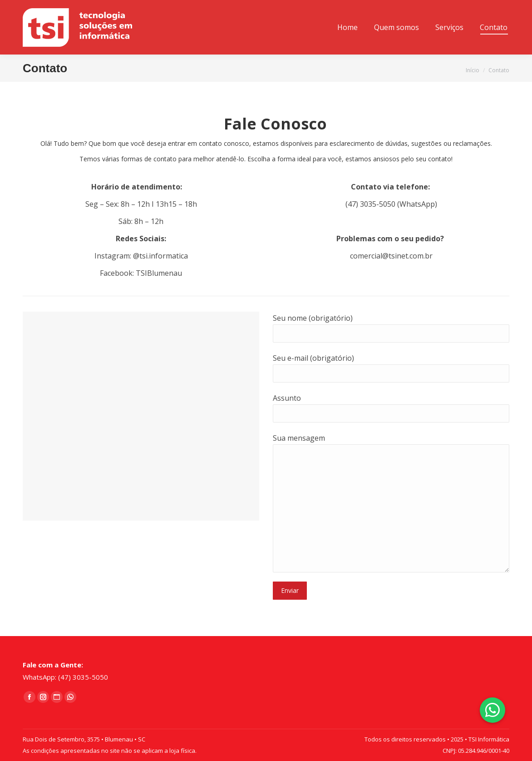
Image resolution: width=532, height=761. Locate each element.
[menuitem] (347, 27)
